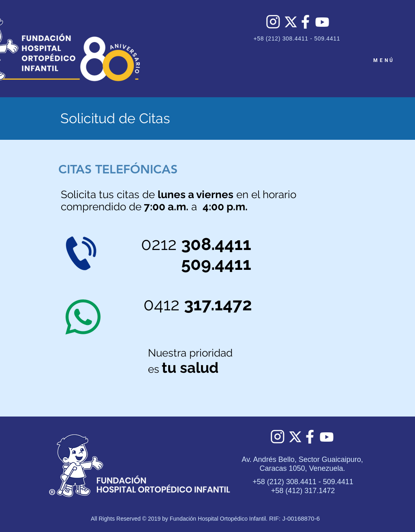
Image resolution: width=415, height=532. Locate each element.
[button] (118, 169)
